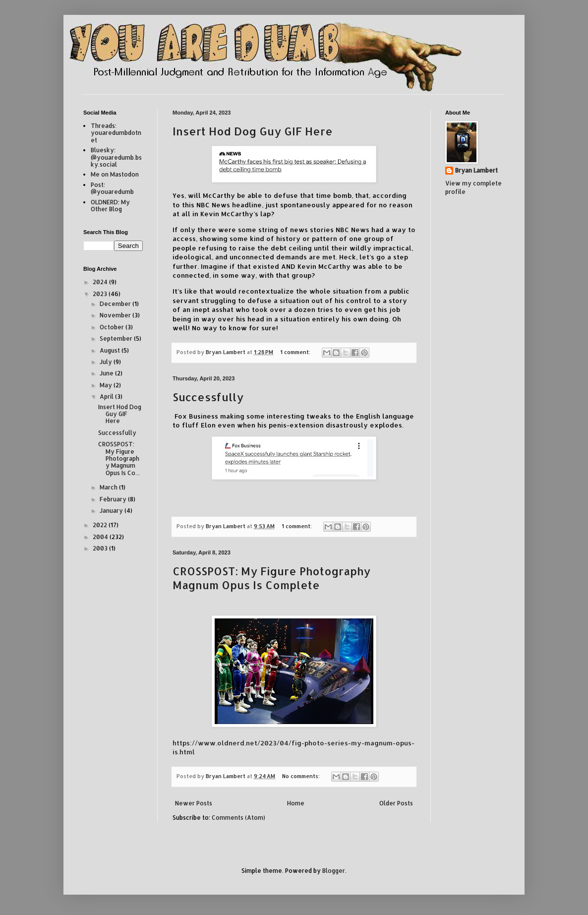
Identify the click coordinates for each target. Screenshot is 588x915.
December (116, 304)
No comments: (302, 776)
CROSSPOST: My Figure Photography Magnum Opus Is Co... (119, 458)
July (107, 362)
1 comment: (296, 352)
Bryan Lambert (476, 170)
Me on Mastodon (115, 174)
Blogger (334, 871)
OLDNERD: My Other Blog (110, 206)
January (112, 511)
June (107, 373)
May (107, 385)
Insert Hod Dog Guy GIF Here (253, 131)
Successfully (208, 397)
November (116, 315)
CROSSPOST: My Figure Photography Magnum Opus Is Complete (271, 578)
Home (296, 803)
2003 (101, 548)
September (117, 338)
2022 (101, 525)
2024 (101, 282)
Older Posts (396, 803)
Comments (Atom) (238, 818)
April (107, 396)
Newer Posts (194, 803)
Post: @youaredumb (112, 188)
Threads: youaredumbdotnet (116, 133)
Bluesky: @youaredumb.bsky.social (116, 157)
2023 (101, 294)
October (113, 327)
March (109, 487)
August (111, 350)
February (114, 499)
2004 (101, 537)
